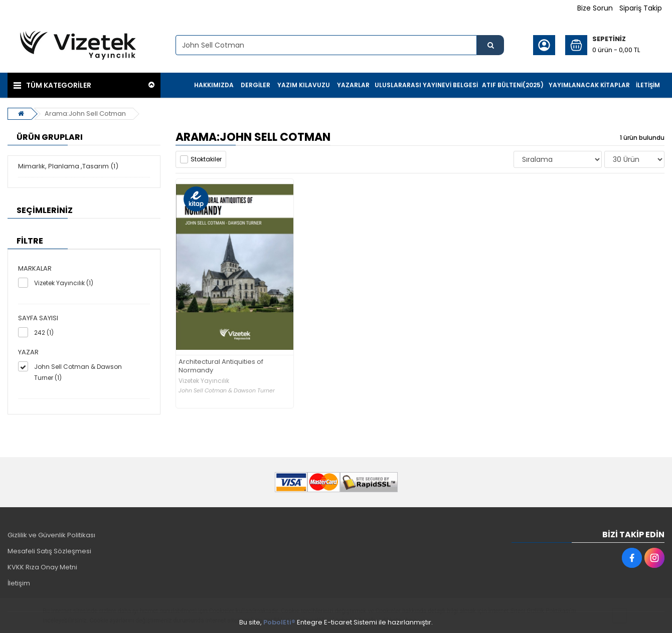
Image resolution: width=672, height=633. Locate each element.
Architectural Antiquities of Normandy (221, 366)
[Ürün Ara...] (490, 45)
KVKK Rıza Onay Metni (42, 567)
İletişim (19, 583)
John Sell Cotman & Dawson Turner (227, 391)
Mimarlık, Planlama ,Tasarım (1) (68, 166)
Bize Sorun (595, 8)
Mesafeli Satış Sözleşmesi (49, 551)
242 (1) (44, 333)
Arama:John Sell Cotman (85, 114)
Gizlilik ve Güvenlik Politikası (51, 535)
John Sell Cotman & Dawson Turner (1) (78, 372)
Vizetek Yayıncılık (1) (64, 283)
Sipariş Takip (641, 8)
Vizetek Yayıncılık (204, 381)
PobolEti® (279, 622)
